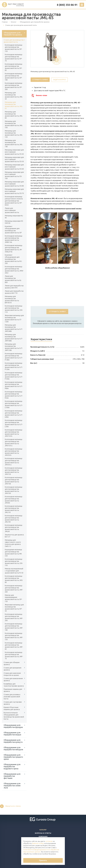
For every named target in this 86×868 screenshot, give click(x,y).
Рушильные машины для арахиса (13, 690)
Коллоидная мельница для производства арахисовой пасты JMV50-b (14, 452)
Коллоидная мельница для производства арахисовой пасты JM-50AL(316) (14, 249)
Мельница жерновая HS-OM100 (14, 222)
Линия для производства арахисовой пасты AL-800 (13, 279)
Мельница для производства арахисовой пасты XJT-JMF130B (14, 347)
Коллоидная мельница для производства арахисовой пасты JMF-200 (14, 617)
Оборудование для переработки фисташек (12, 776)
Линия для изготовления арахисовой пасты (12, 210)
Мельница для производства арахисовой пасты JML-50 (14, 96)
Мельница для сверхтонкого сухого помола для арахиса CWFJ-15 (13, 543)
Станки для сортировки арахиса (13, 703)
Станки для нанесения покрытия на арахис (12, 674)
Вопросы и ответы (43, 833)
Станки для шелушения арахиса (12, 669)
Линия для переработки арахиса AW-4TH (14, 287)
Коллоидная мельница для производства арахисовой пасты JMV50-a (14, 462)
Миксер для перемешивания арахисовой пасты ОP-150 (13, 598)
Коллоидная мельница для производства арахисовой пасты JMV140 (14, 481)
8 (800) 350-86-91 (67, 5)
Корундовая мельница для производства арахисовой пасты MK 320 (13, 553)
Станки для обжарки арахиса (12, 663)
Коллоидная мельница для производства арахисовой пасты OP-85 (14, 67)
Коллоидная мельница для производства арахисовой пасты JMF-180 (14, 627)
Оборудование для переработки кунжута (13, 741)
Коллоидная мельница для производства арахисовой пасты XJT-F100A (14, 376)
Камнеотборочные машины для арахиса (12, 708)
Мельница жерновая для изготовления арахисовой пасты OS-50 (14, 159)
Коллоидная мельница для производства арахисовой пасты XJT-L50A (14, 423)
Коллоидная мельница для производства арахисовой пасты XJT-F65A (14, 395)
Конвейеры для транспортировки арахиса (14, 685)
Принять (43, 860)
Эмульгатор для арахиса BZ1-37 (14, 536)
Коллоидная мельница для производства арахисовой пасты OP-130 (14, 48)
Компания (43, 837)
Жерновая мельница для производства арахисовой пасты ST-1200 (14, 319)
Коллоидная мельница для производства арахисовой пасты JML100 (14, 519)
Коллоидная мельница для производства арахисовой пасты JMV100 (14, 490)
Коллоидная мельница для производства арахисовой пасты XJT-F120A (14, 366)
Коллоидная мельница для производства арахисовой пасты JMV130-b (14, 433)
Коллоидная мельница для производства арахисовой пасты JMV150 (14, 471)
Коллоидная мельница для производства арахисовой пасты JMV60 (14, 500)
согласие (49, 841)
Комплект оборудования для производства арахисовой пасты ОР (13, 230)
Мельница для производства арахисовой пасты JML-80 (14, 115)
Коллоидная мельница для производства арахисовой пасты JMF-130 (14, 636)
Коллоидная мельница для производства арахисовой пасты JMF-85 (14, 646)
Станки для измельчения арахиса (13, 680)
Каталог (43, 830)
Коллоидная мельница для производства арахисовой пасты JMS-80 (14, 579)
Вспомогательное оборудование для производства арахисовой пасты (14, 716)
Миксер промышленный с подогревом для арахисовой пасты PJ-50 (14, 571)
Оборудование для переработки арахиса (13, 34)
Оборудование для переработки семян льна (12, 786)
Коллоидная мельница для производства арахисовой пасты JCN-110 (14, 309)
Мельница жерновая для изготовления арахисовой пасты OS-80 (14, 184)
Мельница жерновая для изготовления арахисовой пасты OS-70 (14, 191)
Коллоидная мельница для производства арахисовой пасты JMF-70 (14, 655)
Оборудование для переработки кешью (12, 734)
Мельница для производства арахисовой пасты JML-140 (14, 143)
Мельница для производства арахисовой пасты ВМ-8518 (12, 299)
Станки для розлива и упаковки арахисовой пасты (12, 697)
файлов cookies (38, 843)
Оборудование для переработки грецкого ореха (13, 757)
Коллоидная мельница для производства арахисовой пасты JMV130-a (14, 442)
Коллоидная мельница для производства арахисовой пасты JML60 (14, 528)
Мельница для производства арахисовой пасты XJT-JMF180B (14, 338)
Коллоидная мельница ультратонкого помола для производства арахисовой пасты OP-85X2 (14, 201)
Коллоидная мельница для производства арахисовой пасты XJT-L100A (14, 404)
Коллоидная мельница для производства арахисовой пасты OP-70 (14, 58)
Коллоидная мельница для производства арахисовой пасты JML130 (14, 509)
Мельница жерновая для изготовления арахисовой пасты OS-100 (14, 175)
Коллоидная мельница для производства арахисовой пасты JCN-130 (14, 562)
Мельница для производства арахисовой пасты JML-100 (14, 124)
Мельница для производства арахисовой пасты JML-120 (14, 134)
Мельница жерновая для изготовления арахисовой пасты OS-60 (14, 167)
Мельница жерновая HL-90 (14, 217)
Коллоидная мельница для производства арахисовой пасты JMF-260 (14, 589)
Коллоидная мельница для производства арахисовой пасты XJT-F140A (14, 357)
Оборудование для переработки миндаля (13, 749)
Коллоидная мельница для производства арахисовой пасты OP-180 (14, 77)
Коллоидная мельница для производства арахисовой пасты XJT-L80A (14, 414)
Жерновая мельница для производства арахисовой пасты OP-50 (14, 608)
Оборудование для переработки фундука (13, 726)
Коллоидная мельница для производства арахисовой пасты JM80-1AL (14, 239)
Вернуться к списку (10, 806)
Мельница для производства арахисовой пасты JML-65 (14, 105)
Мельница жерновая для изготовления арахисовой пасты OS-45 (14, 152)
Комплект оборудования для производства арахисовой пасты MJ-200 (13, 259)
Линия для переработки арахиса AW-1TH (14, 292)
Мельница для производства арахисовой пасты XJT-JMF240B (14, 328)
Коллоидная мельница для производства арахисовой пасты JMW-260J (14, 270)
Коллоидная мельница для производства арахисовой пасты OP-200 (14, 86)
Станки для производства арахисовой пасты (14, 41)
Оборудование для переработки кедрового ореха (12, 767)
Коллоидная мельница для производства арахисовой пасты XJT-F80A (14, 385)
